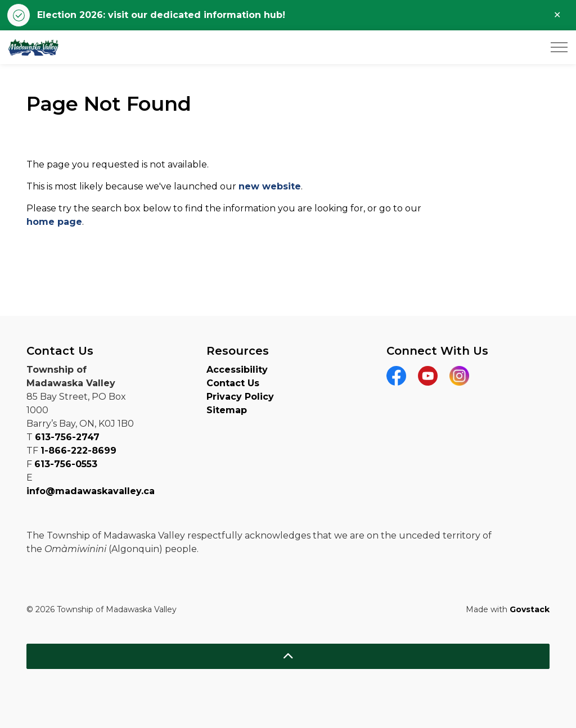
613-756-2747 (67, 437)
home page (54, 222)
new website (270, 186)
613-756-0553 (66, 464)
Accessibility (237, 370)
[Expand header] (559, 47)
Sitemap (227, 410)
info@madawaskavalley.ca (91, 491)
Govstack (530, 609)
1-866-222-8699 (78, 451)
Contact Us (233, 383)
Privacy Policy (240, 397)
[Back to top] (288, 656)
